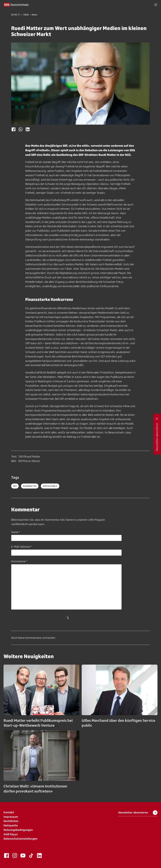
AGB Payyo (11, 834)
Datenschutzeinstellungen (20, 839)
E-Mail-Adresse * (21, 547)
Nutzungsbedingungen (18, 830)
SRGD (26, 15)
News (35, 15)
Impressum (11, 817)
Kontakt (9, 812)
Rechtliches (11, 821)
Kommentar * (19, 561)
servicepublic (50, 486)
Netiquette (11, 825)
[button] (156, 5)
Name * (16, 532)
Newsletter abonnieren (138, 813)
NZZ (15, 486)
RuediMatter (30, 486)
